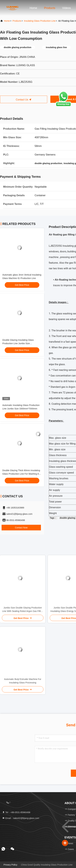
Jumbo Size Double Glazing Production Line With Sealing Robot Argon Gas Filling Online (23, 610)
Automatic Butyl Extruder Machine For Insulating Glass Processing (23, 681)
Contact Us (24, 100)
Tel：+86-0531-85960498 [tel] (16, 812)
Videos (66, 8)
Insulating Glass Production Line (40, 21)
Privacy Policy (10, 865)
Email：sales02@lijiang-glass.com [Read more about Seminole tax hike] (21, 818)
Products (50, 8)
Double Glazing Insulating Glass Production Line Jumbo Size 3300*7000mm (18, 343)
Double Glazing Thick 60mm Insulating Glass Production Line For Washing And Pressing (22, 474)
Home (33, 8)
